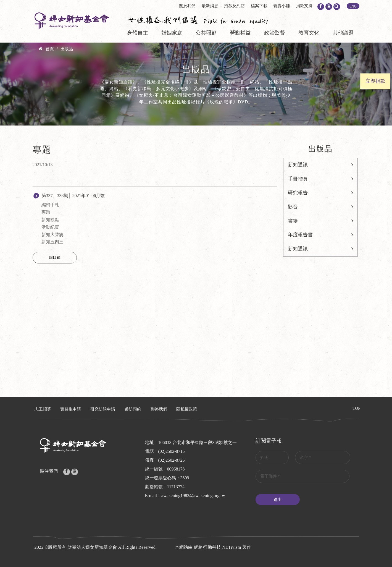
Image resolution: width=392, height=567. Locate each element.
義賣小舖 (281, 6)
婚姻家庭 (172, 33)
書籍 (293, 221)
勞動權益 (240, 33)
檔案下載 (259, 6)
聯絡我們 (159, 409)
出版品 (67, 49)
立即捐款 (375, 81)
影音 (293, 207)
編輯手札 (50, 205)
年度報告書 (300, 235)
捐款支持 (304, 6)
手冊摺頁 (298, 179)
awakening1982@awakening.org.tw (193, 496)
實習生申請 (71, 409)
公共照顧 (206, 33)
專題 (46, 212)
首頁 (50, 49)
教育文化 (309, 33)
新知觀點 (50, 220)
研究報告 (298, 193)
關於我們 (187, 6)
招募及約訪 (234, 6)
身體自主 (138, 33)
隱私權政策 (187, 409)
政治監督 (275, 33)
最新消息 (210, 6)
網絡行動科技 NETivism (218, 547)
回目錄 (55, 258)
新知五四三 (52, 242)
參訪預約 (133, 409)
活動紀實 (50, 227)
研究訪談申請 (103, 409)
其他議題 (343, 33)
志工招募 (43, 409)
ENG (353, 6)
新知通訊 (298, 165)
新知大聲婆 (52, 235)
